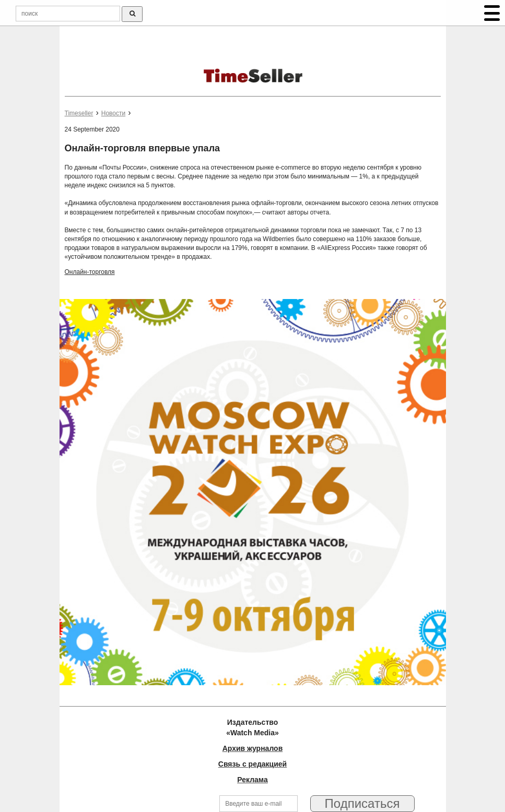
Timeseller (79, 113)
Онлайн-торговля (90, 272)
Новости (113, 113)
